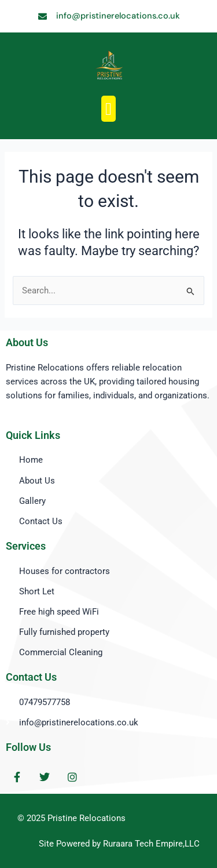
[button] (109, 109)
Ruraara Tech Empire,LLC (151, 844)
